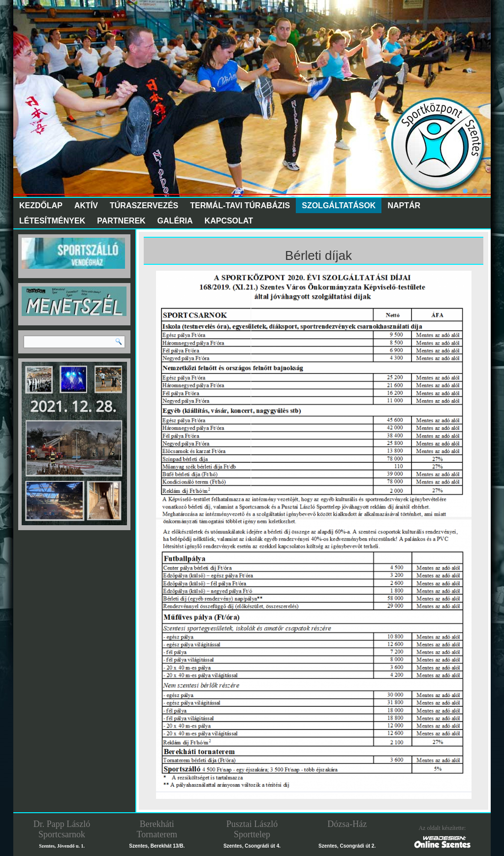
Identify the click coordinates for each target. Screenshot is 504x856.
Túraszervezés (144, 206)
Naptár (404, 206)
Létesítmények (52, 221)
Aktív (86, 206)
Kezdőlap (41, 206)
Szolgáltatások (339, 206)
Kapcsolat (229, 221)
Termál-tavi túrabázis (240, 206)
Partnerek (121, 221)
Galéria (175, 221)
